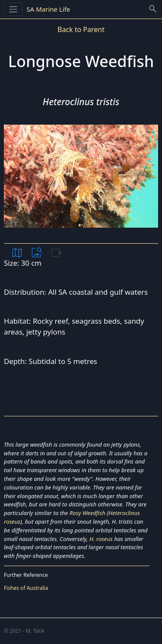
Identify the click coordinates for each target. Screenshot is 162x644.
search (153, 9)
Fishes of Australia (26, 588)
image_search (37, 253)
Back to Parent (81, 29)
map (17, 253)
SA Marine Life (49, 9)
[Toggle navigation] (13, 9)
